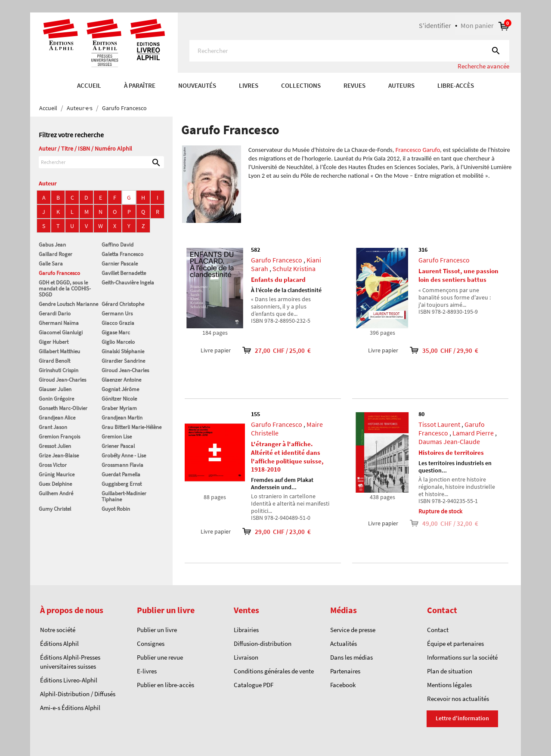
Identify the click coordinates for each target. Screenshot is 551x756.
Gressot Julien (55, 446)
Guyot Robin (116, 509)
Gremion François (59, 437)
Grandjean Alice (57, 418)
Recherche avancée (483, 66)
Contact (438, 630)
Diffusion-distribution (263, 643)
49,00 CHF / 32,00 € (438, 523)
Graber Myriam (119, 408)
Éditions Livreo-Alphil (69, 680)
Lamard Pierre (473, 433)
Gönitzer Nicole (119, 399)
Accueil (89, 85)
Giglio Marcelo (118, 342)
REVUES (354, 85)
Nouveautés (197, 85)
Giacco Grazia (118, 323)
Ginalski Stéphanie (123, 351)
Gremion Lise (117, 437)
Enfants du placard (278, 279)
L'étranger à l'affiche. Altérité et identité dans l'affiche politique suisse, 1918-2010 (287, 457)
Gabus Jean (52, 245)
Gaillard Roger (56, 254)
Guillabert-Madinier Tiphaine (124, 496)
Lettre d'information (462, 718)
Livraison (246, 657)
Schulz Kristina (294, 268)
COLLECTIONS (301, 85)
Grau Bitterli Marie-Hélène (132, 427)
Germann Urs (117, 313)
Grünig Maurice (57, 474)
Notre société (58, 630)
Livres (249, 85)
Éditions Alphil (59, 643)
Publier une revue (160, 657)
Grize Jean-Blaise (59, 455)
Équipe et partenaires (455, 643)
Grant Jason (53, 427)
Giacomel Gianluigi (61, 332)
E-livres (147, 671)
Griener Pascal (118, 446)
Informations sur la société (462, 657)
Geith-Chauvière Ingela (128, 282)
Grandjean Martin (122, 418)
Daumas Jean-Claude (449, 441)
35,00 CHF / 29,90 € (438, 350)
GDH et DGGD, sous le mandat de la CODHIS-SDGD (65, 289)
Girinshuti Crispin (59, 370)
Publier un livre (157, 630)
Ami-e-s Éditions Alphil (70, 708)
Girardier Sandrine (123, 361)
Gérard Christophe (123, 304)
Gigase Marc (116, 332)
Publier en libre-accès (166, 685)
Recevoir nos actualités (458, 699)
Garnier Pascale (120, 264)
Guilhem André (56, 493)
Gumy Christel (55, 509)
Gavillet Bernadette (124, 273)
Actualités (344, 643)
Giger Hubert (54, 342)
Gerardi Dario (55, 313)
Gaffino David (118, 245)
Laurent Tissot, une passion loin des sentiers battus (458, 275)
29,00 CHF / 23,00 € (271, 532)
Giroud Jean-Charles (125, 370)
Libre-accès (456, 85)
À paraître (140, 85)
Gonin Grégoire (56, 399)
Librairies (246, 630)
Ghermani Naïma (59, 323)
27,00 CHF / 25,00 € (271, 350)
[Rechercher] (349, 51)
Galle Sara (51, 264)
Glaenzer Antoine (121, 380)
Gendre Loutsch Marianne (68, 304)
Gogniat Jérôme (120, 389)
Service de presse (353, 630)
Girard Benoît (54, 361)
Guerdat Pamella (121, 474)
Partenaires (345, 671)
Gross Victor (53, 465)
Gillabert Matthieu (59, 351)
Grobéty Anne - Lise (124, 455)
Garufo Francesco (59, 273)
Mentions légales (449, 685)
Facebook (343, 685)
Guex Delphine (55, 484)
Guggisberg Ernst (122, 484)
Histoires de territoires (451, 452)
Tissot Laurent (439, 424)
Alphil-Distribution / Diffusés (78, 694)
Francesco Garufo (418, 150)
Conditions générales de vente (274, 671)
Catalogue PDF (254, 685)
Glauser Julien (55, 389)
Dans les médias (351, 657)
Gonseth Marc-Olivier (63, 408)
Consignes (151, 643)
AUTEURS (401, 85)
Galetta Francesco (122, 254)
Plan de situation (450, 671)
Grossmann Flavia (122, 465)
